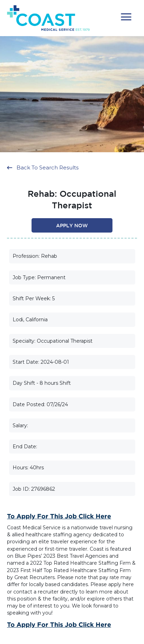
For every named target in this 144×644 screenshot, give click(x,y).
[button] (126, 17)
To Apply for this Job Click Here (59, 516)
